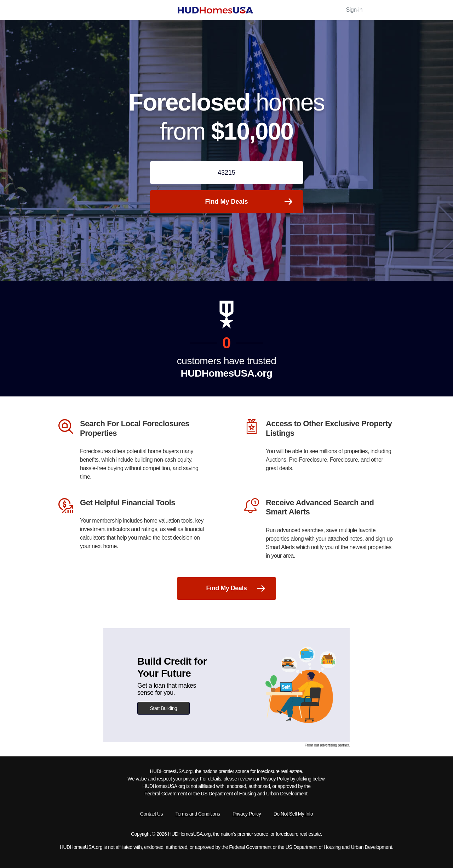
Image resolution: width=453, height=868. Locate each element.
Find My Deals (248, 202)
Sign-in (354, 10)
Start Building (164, 708)
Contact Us (151, 814)
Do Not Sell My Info (293, 814)
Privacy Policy (247, 814)
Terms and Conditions (198, 814)
